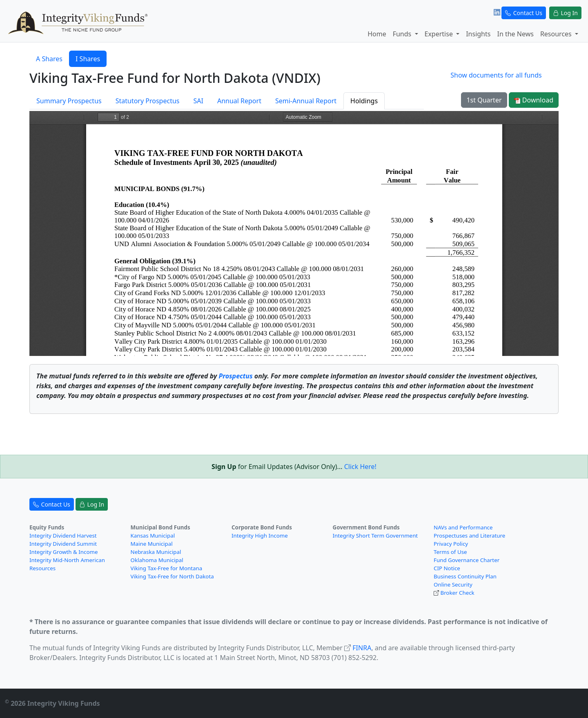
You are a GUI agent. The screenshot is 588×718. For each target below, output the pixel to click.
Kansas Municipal (153, 536)
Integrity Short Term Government (375, 536)
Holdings (364, 101)
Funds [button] (403, 34)
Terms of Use (450, 552)
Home (377, 34)
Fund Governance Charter (467, 560)
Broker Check (457, 593)
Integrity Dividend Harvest (63, 536)
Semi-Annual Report (306, 101)
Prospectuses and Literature (469, 536)
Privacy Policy (451, 544)
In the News (515, 34)
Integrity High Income (260, 536)
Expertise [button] (440, 34)
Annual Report (239, 101)
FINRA (362, 648)
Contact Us (524, 13)
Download (534, 100)
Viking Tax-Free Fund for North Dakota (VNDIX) (175, 78)
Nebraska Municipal (156, 552)
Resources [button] (557, 34)
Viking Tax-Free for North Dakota (172, 576)
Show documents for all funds (496, 75)
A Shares (49, 59)
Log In (565, 13)
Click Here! (360, 467)
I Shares (88, 59)
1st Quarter (484, 100)
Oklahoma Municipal (157, 560)
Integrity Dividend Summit (63, 544)
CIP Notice (447, 568)
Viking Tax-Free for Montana (167, 568)
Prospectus (235, 376)
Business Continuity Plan (465, 576)
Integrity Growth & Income (63, 552)
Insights (478, 34)
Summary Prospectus (69, 101)
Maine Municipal (152, 544)
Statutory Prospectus (148, 101)
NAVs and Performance (463, 527)
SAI (198, 101)
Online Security (453, 585)
